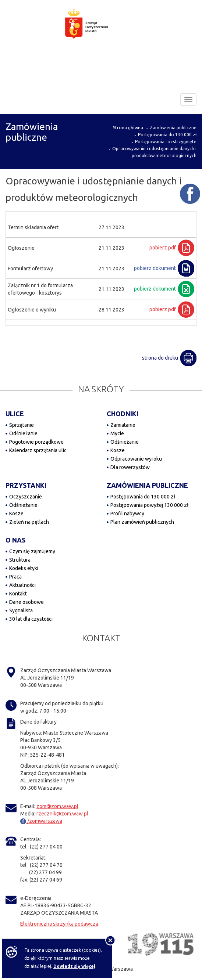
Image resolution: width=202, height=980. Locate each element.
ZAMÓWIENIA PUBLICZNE (147, 485)
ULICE (15, 414)
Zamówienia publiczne (173, 128)
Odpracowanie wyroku (136, 459)
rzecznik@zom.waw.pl (62, 814)
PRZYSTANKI (26, 485)
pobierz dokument (155, 268)
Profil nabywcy (127, 514)
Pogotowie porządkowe (36, 442)
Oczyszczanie (26, 497)
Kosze (118, 450)
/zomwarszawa (41, 821)
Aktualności (22, 585)
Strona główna (128, 128)
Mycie (117, 433)
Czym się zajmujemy (32, 551)
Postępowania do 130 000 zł (167, 135)
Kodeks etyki (24, 568)
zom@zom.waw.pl (57, 806)
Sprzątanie (22, 425)
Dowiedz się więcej (74, 966)
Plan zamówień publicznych (142, 522)
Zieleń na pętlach (29, 522)
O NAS (15, 540)
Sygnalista (21, 610)
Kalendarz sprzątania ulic (38, 450)
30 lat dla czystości (31, 619)
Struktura (20, 560)
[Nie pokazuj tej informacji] (110, 940)
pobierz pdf (163, 248)
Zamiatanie (123, 425)
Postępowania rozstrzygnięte (166, 142)
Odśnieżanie (23, 433)
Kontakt (18, 594)
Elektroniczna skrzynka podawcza (59, 924)
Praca (15, 577)
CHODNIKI (123, 414)
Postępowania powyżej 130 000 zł (149, 505)
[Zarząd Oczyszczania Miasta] (101, 31)
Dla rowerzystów (130, 467)
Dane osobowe (26, 602)
